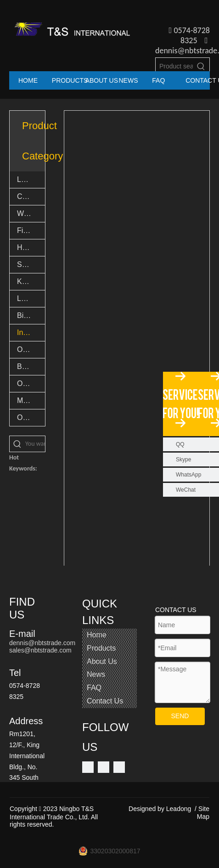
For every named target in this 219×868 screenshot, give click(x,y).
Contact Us (105, 701)
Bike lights (31, 315)
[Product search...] (174, 66)
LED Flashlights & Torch (31, 179)
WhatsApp (188, 475)
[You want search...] (35, 444)
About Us (102, 661)
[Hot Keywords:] (201, 66)
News (96, 674)
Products (101, 648)
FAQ (94, 688)
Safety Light (31, 264)
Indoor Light (31, 332)
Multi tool (31, 400)
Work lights (31, 213)
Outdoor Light (31, 349)
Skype (183, 460)
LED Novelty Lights (31, 298)
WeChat (186, 490)
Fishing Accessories (31, 230)
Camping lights (31, 196)
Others (28, 417)
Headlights (31, 247)
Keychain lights (31, 281)
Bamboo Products (31, 366)
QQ (180, 444)
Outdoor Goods (31, 383)
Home (97, 635)
